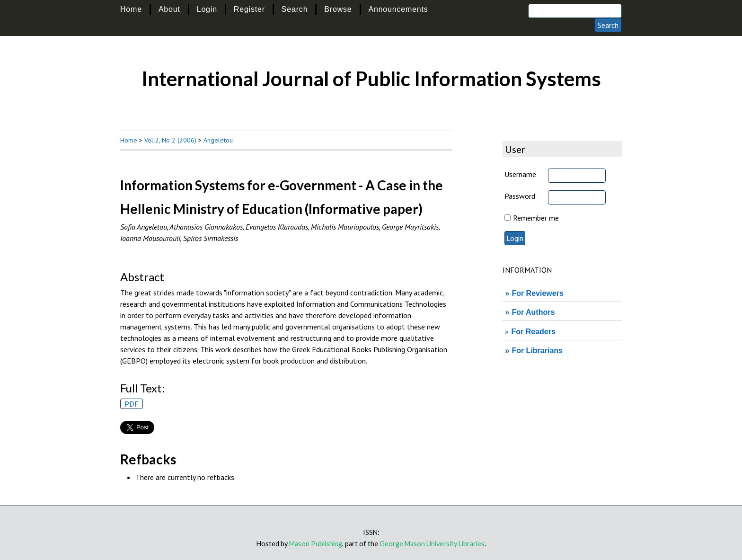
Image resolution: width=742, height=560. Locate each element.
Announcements (398, 9)
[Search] (575, 11)
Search (295, 9)
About (169, 9)
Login (207, 9)
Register (249, 9)
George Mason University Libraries (432, 544)
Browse (338, 9)
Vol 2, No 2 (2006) (170, 140)
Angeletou (218, 140)
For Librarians (537, 351)
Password (520, 196)
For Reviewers (537, 293)
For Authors (533, 312)
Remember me (536, 218)
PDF (132, 404)
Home (131, 9)
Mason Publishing (316, 544)
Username (520, 174)
